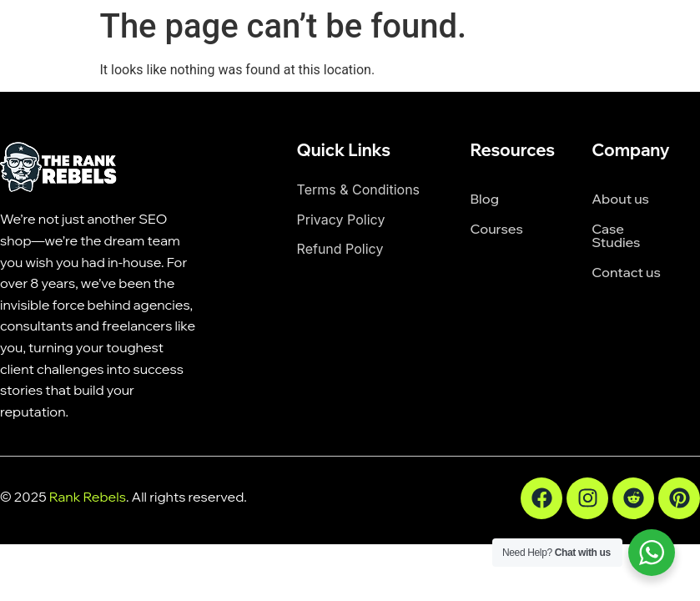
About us (620, 199)
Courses (496, 229)
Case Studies (616, 235)
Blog (484, 199)
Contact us (626, 272)
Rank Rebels (88, 497)
